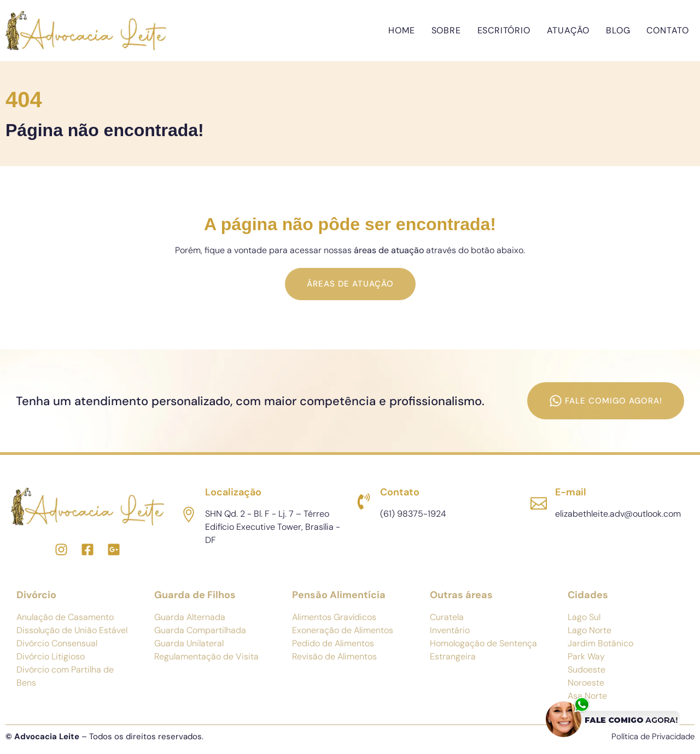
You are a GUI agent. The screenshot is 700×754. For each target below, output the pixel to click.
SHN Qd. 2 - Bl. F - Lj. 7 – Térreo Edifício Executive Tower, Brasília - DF (273, 527)
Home (401, 31)
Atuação (568, 31)
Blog (618, 31)
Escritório (504, 31)
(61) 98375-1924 (413, 514)
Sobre (446, 31)
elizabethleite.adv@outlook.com (618, 514)
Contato (668, 31)
